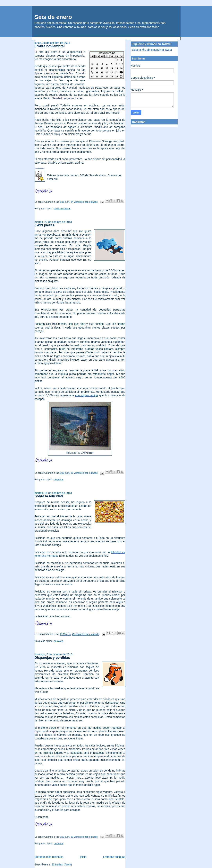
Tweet (168, 50)
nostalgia (59, 641)
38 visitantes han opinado (84, 837)
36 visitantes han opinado (84, 473)
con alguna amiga (87, 395)
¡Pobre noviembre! (50, 46)
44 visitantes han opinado (84, 202)
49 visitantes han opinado (85, 634)
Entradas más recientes (49, 857)
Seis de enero (53, 17)
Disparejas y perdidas (52, 658)
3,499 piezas (45, 225)
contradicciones (62, 209)
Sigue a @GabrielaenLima (148, 50)
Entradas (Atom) (62, 864)
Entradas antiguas (114, 857)
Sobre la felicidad (49, 496)
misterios (59, 480)
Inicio (83, 857)
